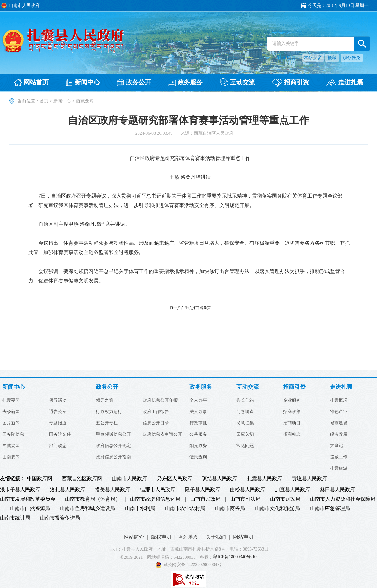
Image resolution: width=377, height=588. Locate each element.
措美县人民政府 (112, 490)
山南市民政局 (205, 499)
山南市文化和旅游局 (277, 509)
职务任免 (352, 58)
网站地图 (188, 537)
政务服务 (201, 387)
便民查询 (198, 457)
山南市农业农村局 (185, 509)
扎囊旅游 (339, 468)
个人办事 (198, 400)
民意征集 (245, 423)
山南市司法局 (245, 499)
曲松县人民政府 (248, 490)
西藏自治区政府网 (82, 479)
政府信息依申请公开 (162, 434)
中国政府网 (40, 479)
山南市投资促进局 (60, 518)
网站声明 (243, 537)
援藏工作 (339, 457)
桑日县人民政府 (337, 490)
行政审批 (198, 423)
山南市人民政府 (129, 479)
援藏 (332, 58)
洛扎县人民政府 (68, 490)
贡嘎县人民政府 (309, 479)
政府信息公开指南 (113, 457)
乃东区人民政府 (175, 479)
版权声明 (161, 537)
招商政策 (292, 412)
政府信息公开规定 (113, 446)
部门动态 (58, 446)
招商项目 (292, 423)
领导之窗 (105, 400)
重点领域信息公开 (113, 434)
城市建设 (339, 423)
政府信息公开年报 (160, 400)
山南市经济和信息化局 (155, 499)
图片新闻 (11, 423)
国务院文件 (60, 434)
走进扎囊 (341, 387)
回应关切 (245, 434)
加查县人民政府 (292, 490)
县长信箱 (245, 400)
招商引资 (294, 387)
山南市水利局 (140, 509)
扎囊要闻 (11, 400)
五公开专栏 (107, 423)
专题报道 (58, 423)
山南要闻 (11, 457)
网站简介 (134, 537)
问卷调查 (245, 412)
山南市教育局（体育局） (93, 499)
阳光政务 (198, 446)
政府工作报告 (156, 412)
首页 (44, 101)
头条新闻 (11, 412)
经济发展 (339, 434)
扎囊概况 (339, 400)
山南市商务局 (230, 509)
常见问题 (245, 446)
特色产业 (339, 412)
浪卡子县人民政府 (20, 490)
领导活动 (58, 400)
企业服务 (292, 400)
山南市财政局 (285, 499)
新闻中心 (62, 101)
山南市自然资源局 (30, 509)
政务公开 (107, 387)
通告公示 (58, 412)
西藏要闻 (11, 446)
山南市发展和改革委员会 (28, 499)
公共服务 (198, 434)
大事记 (336, 446)
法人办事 (198, 412)
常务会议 (313, 58)
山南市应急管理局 (330, 509)
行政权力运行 (109, 412)
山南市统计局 (15, 518)
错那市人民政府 (158, 490)
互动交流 (248, 387)
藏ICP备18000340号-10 (235, 557)
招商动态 (292, 434)
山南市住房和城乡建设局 (87, 509)
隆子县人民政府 (203, 490)
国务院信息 (13, 434)
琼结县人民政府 (220, 479)
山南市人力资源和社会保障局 (343, 499)
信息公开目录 (156, 423)
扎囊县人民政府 (265, 479)
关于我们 (216, 537)
